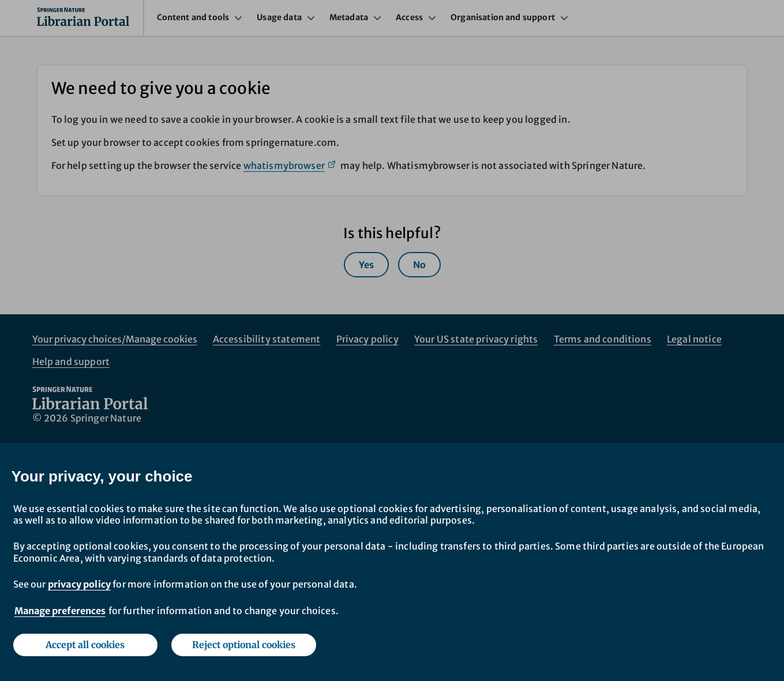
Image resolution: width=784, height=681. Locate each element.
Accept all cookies (85, 645)
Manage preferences (60, 611)
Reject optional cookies (244, 645)
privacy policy (79, 584)
